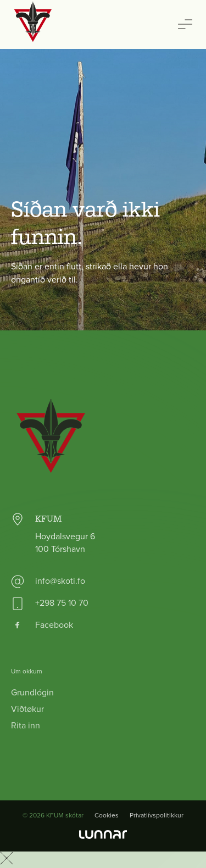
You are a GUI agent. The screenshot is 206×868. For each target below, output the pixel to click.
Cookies (107, 815)
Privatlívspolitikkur (157, 815)
